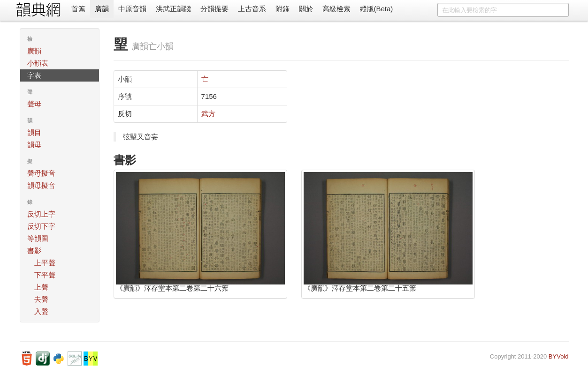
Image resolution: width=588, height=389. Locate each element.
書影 (34, 251)
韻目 (34, 132)
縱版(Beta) (377, 9)
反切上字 (41, 214)
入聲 (41, 311)
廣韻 (102, 9)
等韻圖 (38, 238)
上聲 (41, 287)
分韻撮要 (214, 9)
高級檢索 (336, 9)
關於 (306, 9)
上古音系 (252, 9)
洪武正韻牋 (173, 9)
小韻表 (38, 63)
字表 (34, 75)
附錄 (283, 9)
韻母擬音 (41, 185)
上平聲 (45, 263)
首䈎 (78, 9)
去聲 (41, 299)
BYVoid (559, 356)
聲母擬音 (41, 173)
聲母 (34, 104)
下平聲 (45, 275)
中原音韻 (132, 9)
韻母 (34, 145)
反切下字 (41, 226)
